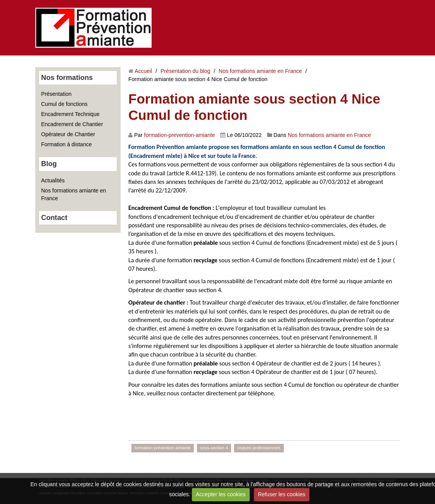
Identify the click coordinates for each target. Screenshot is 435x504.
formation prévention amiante (163, 448)
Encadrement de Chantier (72, 124)
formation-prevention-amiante (180, 135)
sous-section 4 (214, 448)
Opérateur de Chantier (68, 134)
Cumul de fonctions (64, 104)
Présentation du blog (185, 71)
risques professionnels (259, 448)
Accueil (143, 71)
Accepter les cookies (221, 494)
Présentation (56, 94)
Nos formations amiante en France (73, 194)
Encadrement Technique (70, 114)
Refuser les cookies (281, 494)
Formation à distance (66, 144)
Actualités (53, 180)
